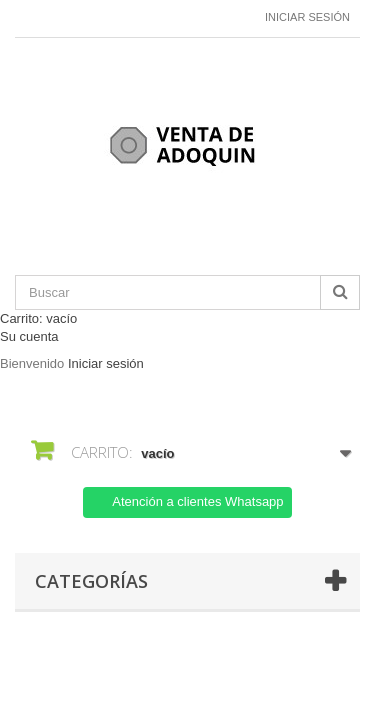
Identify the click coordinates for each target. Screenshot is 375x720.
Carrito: (38, 318)
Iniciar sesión (307, 17)
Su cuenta (29, 336)
